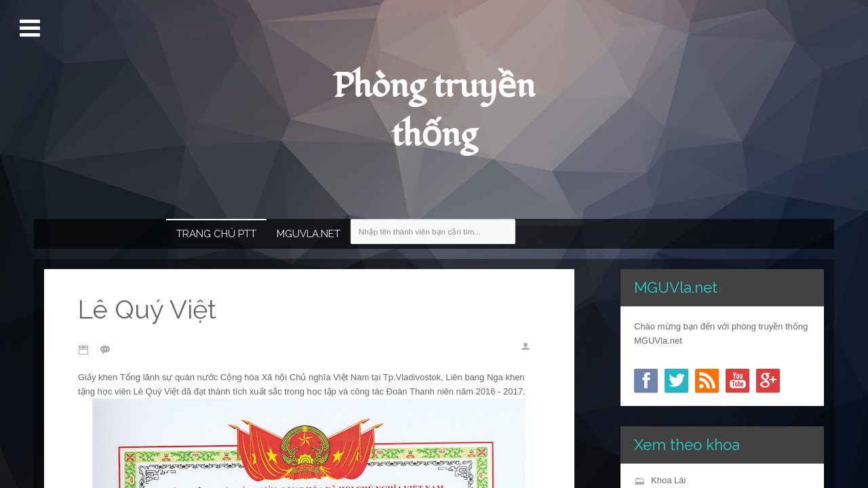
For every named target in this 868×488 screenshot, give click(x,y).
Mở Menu (32, 28)
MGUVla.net (309, 234)
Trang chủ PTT (216, 234)
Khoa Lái (668, 480)
